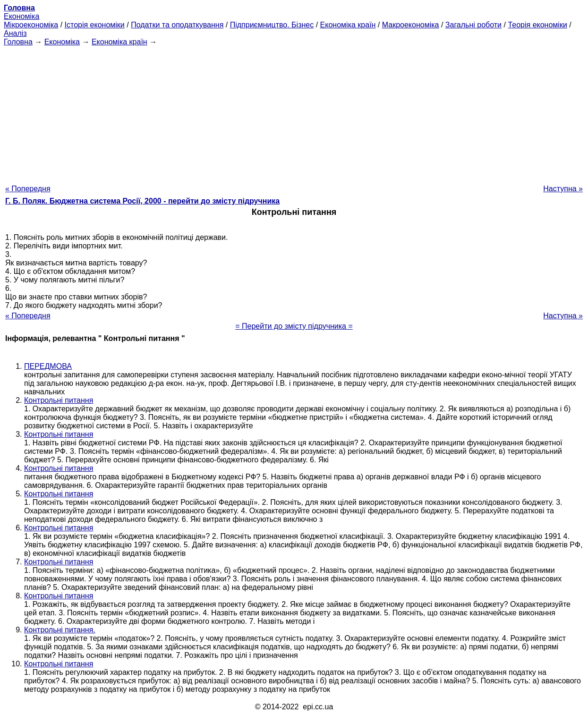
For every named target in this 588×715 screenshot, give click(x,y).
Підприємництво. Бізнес (272, 25)
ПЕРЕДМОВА (48, 366)
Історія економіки (95, 25)
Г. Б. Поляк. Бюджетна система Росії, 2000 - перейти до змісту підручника (142, 201)
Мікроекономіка (31, 25)
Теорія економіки (537, 25)
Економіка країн (348, 25)
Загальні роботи (473, 25)
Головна (18, 42)
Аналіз (15, 33)
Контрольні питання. (60, 630)
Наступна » (563, 189)
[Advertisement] (294, 112)
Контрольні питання (59, 400)
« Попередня (28, 189)
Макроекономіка (411, 25)
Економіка (21, 16)
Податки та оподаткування (177, 25)
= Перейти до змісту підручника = (294, 326)
